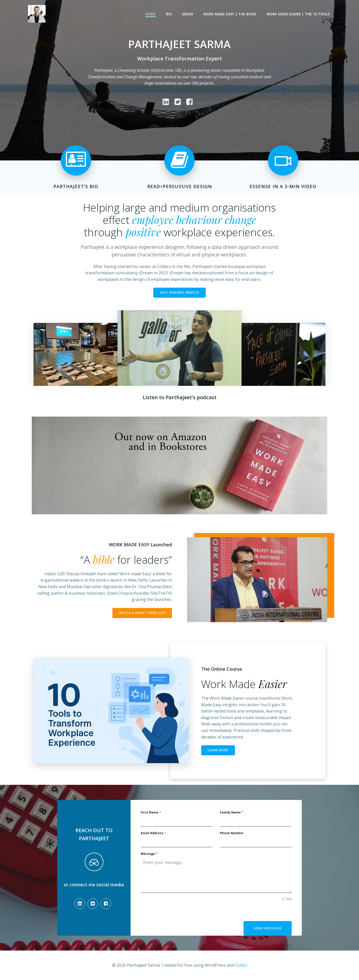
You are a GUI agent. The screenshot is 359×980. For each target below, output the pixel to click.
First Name (151, 812)
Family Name (232, 812)
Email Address (153, 833)
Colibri (241, 965)
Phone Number (232, 833)
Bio (169, 14)
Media (188, 14)
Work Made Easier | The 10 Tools (298, 14)
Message (149, 854)
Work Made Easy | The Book (230, 14)
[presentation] (179, 911)
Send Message (268, 928)
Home (151, 14)
